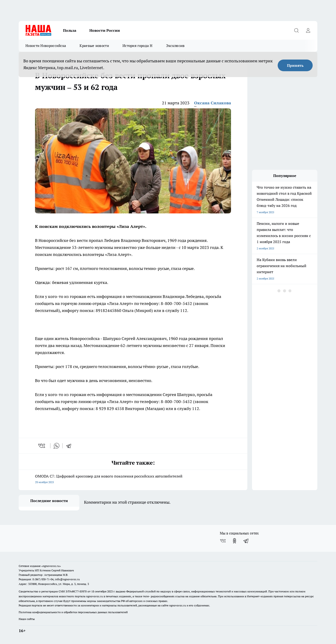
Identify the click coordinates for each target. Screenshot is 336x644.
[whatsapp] (56, 446)
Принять (295, 65)
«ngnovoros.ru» (51, 566)
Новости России (105, 30)
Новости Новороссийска (46, 46)
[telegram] (70, 446)
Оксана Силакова (213, 103)
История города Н (138, 46)
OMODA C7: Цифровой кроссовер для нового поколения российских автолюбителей (133, 479)
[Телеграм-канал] (246, 541)
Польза (70, 30)
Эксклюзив (175, 46)
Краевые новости (94, 46)
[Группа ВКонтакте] (223, 541)
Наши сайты (27, 619)
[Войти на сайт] (308, 30)
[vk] (42, 446)
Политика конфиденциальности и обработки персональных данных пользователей (73, 612)
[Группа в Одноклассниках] (234, 541)
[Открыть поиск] (296, 30)
